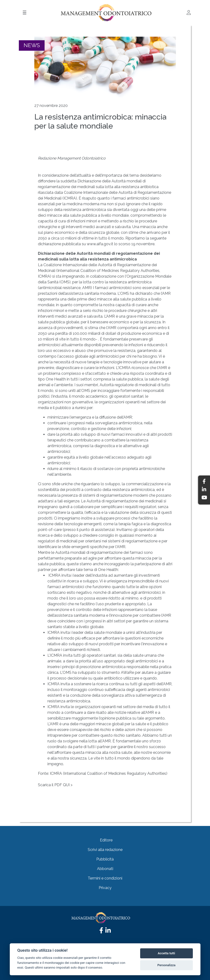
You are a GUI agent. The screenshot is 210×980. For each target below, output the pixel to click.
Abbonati (105, 869)
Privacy (105, 888)
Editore (106, 840)
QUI (67, 785)
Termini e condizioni (105, 878)
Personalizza (166, 965)
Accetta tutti (166, 953)
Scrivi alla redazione (105, 850)
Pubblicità (105, 859)
